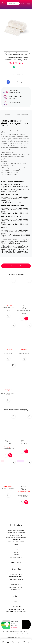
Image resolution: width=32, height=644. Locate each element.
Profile (16, 601)
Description (7, 115)
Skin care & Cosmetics (16, 579)
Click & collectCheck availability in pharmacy (16, 53)
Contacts (16, 560)
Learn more (12, 98)
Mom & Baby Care (16, 582)
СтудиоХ (23, 637)
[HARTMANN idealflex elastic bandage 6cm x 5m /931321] (16, 28)
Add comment (16, 266)
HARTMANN (18, 73)
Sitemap (16, 550)
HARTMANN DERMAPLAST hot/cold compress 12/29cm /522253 (8, 393)
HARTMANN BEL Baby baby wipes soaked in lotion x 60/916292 (24, 312)
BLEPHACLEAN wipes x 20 (24, 446)
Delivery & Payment (16, 563)
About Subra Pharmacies (16, 530)
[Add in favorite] (13, 281)
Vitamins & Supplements (16, 577)
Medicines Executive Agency (16, 609)
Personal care (16, 585)
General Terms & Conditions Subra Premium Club (16, 539)
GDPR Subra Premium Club (16, 542)
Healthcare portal (16, 557)
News (16, 552)
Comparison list (16, 607)
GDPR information (16, 535)
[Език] (23, 4)
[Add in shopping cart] (26, 318)
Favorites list (16, 604)
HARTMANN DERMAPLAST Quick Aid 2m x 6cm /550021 (8, 309)
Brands (16, 544)
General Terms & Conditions (16, 533)
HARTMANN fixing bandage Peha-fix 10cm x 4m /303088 (24, 495)
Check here (14, 627)
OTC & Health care (16, 574)
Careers (16, 555)
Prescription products (16, 587)
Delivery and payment (22, 115)
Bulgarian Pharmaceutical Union (16, 612)
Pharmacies (16, 547)
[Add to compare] (8, 316)
